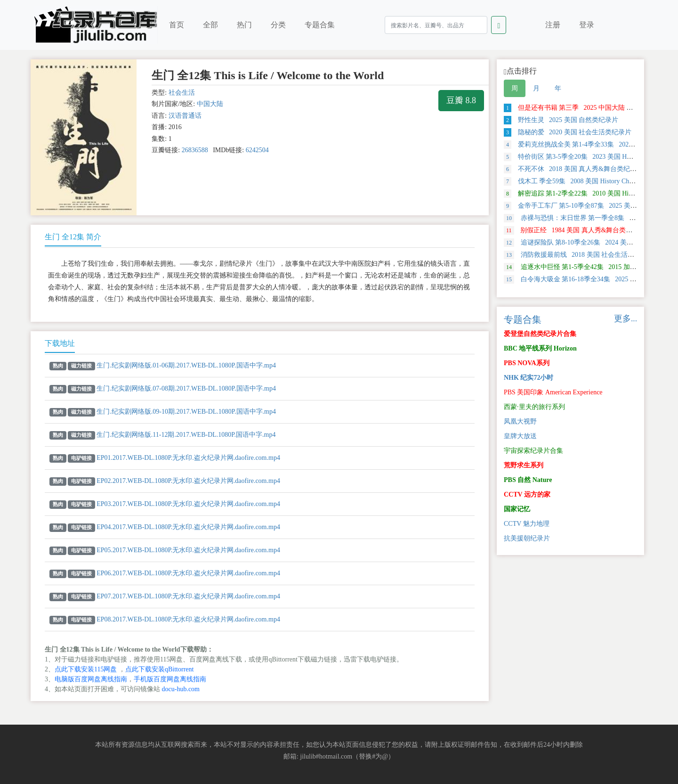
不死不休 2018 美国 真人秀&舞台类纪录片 (573, 169)
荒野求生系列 (524, 465)
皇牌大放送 (520, 436)
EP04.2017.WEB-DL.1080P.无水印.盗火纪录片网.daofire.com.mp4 (188, 527)
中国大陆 (210, 104)
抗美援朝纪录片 (527, 538)
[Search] (436, 25)
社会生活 (182, 93)
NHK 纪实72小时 (529, 378)
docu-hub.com (181, 689)
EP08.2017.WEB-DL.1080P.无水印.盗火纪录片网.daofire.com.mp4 (188, 619)
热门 (244, 25)
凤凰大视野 (520, 421)
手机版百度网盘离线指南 (170, 679)
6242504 (257, 150)
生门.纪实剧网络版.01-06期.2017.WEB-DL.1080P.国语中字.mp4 (186, 365)
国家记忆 (517, 509)
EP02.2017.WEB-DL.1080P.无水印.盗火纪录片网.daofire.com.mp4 (188, 481)
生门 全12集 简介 (73, 237)
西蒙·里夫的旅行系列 (534, 407)
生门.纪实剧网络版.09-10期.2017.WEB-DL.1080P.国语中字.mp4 (186, 412)
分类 (278, 25)
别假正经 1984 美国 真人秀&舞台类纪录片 (575, 230)
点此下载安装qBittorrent (159, 669)
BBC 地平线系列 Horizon (540, 348)
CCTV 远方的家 (527, 494)
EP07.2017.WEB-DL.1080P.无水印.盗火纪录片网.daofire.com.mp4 (188, 596)
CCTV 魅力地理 (527, 524)
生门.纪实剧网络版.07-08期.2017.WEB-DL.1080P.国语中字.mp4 (186, 388)
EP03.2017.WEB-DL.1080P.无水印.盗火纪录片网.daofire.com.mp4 (188, 504)
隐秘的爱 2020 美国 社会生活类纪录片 (568, 132)
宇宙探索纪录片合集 (533, 451)
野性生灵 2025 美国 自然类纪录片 (561, 120)
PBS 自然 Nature (528, 480)
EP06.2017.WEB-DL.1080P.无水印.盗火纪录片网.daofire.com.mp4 (188, 573)
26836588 (195, 150)
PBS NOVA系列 (527, 363)
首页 (177, 25)
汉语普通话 (185, 116)
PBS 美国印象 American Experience (553, 392)
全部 (210, 25)
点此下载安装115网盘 (86, 669)
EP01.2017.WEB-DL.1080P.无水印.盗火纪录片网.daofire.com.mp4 (188, 458)
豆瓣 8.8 (461, 100)
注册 (553, 25)
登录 (587, 25)
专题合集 (320, 25)
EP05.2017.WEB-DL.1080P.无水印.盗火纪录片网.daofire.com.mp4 (188, 550)
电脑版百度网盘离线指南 (91, 679)
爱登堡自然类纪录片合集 (540, 334)
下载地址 (60, 343)
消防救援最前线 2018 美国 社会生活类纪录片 (579, 255)
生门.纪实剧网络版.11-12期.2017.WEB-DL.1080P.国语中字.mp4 (186, 435)
